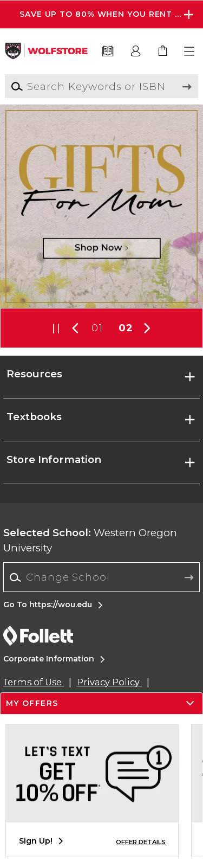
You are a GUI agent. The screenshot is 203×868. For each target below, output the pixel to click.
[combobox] (101, 577)
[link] (163, 52)
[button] (190, 52)
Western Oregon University (90, 540)
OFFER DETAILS (141, 842)
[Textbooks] (108, 52)
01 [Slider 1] (97, 328)
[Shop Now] (101, 206)
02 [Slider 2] (126, 328)
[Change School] (101, 577)
